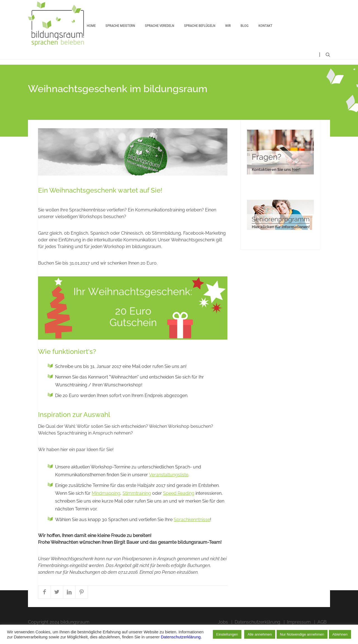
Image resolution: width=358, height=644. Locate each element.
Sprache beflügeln (200, 33)
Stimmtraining (137, 506)
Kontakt (265, 33)
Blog (245, 33)
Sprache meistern (120, 33)
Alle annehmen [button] (260, 634)
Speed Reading (179, 506)
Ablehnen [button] (340, 634)
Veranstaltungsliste (169, 487)
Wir (228, 33)
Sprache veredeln (160, 33)
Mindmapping (106, 506)
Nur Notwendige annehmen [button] (302, 634)
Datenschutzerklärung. (181, 637)
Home (91, 33)
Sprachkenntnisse (192, 532)
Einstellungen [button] (227, 634)
